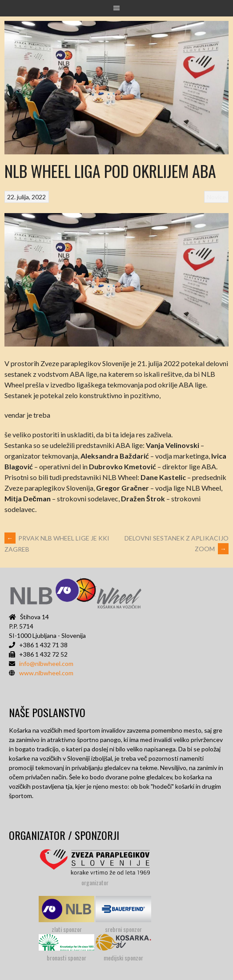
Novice (216, 197)
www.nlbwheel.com (46, 673)
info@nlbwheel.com (46, 663)
